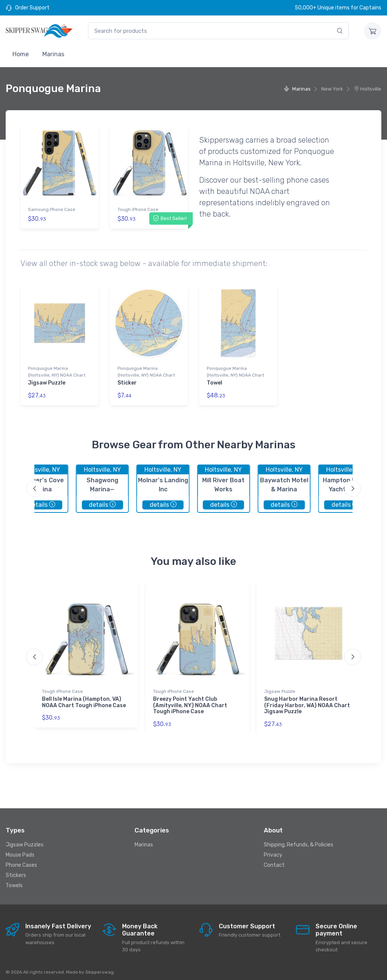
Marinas (53, 54)
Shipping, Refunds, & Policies (299, 841)
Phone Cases (21, 861)
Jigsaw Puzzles (25, 841)
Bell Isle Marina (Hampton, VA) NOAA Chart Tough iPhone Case (84, 698)
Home (21, 54)
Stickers (16, 871)
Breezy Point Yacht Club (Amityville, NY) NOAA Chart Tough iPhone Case (190, 701)
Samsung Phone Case (52, 209)
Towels (14, 881)
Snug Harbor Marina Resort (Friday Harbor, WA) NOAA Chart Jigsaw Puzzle (307, 701)
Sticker (127, 381)
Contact (274, 861)
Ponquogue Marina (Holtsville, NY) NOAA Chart (57, 370)
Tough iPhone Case (138, 209)
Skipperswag (100, 968)
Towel (214, 381)
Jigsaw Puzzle (47, 381)
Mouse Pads (20, 851)
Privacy (273, 851)
